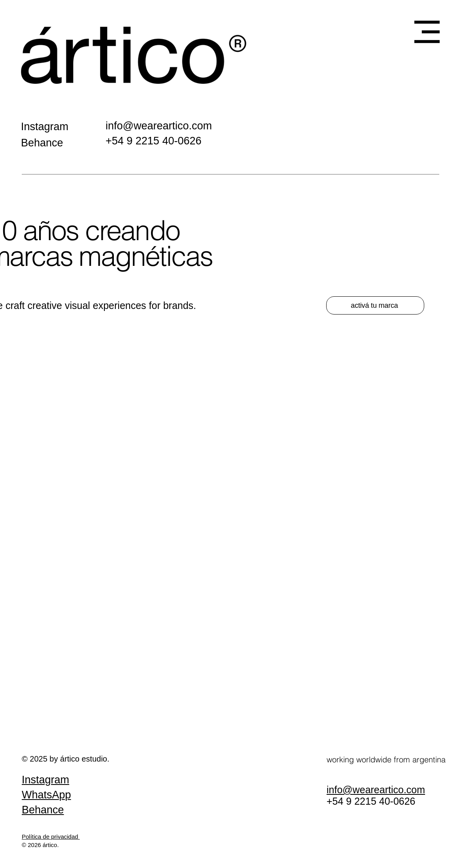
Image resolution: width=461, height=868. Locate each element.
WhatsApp (46, 795)
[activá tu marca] (375, 305)
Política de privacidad (51, 837)
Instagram (45, 780)
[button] (427, 32)
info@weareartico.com (159, 126)
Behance (43, 810)
